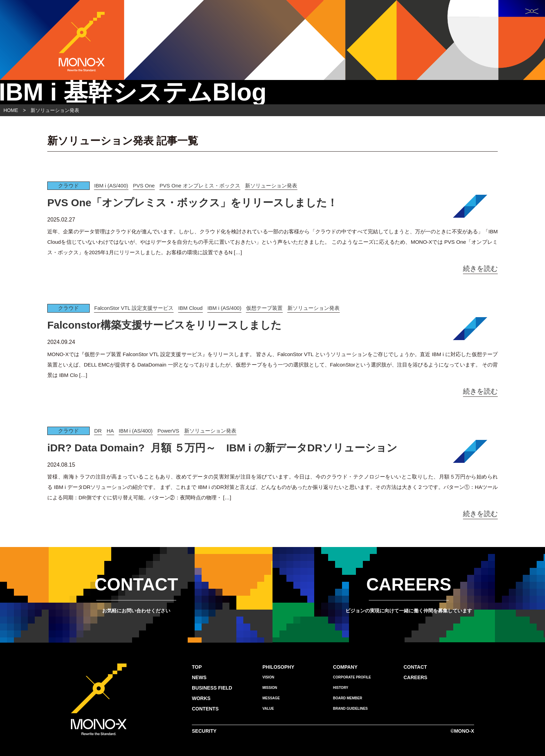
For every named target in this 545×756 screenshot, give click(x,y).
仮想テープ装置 (264, 308)
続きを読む (480, 268)
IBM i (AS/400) (111, 186)
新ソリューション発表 (271, 186)
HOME (11, 110)
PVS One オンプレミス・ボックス (200, 186)
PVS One (144, 186)
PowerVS (168, 431)
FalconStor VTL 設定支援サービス (134, 308)
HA (110, 431)
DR (98, 431)
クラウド (68, 186)
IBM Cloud (190, 308)
